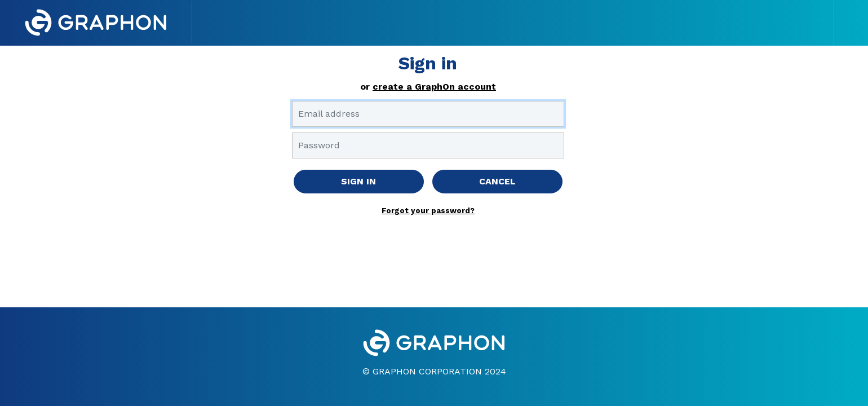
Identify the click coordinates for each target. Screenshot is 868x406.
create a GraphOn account (434, 87)
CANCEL (497, 181)
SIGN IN (358, 181)
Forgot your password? (428, 211)
